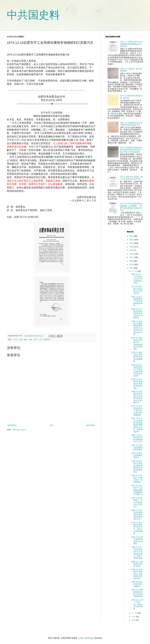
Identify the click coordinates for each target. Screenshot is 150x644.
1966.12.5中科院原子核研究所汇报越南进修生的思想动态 (137, 574)
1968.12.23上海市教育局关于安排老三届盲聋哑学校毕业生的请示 (137, 370)
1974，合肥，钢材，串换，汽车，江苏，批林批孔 (32, 339)
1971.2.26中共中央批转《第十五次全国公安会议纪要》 (131, 178)
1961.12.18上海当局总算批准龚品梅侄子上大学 (137, 438)
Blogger (91, 638)
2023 (132, 236)
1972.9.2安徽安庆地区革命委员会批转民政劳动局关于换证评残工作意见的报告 (131, 150)
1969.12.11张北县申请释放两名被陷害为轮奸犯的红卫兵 (137, 515)
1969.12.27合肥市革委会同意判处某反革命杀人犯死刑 (137, 313)
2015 (132, 265)
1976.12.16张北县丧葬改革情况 (137, 455)
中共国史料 (33, 15)
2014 (132, 268)
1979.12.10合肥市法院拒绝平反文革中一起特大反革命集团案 (137, 528)
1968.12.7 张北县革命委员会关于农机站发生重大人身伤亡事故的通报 (137, 553)
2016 (132, 261)
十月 (134, 617)
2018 (132, 254)
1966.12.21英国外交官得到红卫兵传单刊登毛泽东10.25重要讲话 (137, 397)
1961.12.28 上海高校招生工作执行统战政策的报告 (137, 301)
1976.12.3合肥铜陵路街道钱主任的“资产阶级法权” (137, 593)
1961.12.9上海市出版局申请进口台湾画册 (137, 540)
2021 (132, 243)
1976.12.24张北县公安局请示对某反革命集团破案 (137, 357)
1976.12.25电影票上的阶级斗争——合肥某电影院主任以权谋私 (137, 343)
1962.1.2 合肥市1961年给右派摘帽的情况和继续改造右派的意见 (131, 44)
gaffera (82, 638)
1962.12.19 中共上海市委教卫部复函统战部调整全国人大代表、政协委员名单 (137, 425)
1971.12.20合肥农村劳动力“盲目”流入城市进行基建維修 (137, 410)
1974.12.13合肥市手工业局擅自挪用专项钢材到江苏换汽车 (137, 490)
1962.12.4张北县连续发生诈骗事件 (137, 584)
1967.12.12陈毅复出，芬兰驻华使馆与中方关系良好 (137, 502)
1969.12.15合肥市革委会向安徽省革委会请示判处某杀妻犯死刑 (137, 467)
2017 (132, 257)
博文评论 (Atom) (19, 430)
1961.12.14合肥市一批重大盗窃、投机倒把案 (137, 479)
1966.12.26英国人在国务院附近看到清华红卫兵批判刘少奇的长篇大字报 (137, 328)
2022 (132, 240)
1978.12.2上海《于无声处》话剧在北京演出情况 (137, 604)
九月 (134, 620)
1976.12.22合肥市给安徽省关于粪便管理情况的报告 (137, 384)
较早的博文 (91, 425)
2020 (132, 247)
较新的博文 (12, 425)
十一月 (134, 613)
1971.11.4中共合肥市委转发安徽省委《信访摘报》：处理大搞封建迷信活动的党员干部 (131, 207)
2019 (132, 250)
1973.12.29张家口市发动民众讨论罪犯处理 (137, 290)
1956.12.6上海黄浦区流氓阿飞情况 (137, 564)
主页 (52, 425)
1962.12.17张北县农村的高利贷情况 (137, 447)
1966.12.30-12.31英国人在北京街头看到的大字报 (137, 279)
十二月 (134, 271)
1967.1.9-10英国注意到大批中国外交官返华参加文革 (131, 124)
